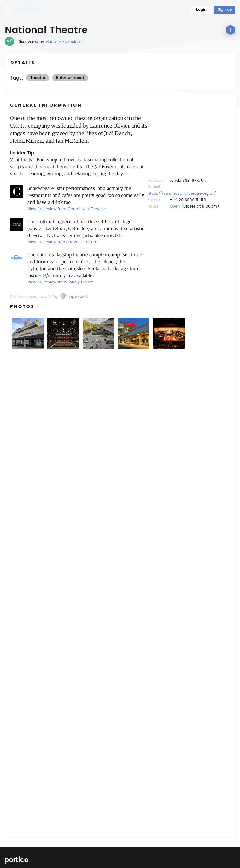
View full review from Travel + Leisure (62, 242)
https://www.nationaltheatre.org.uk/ (182, 194)
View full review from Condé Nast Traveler (67, 209)
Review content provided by (34, 297)
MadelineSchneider (63, 42)
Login (201, 10)
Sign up (225, 10)
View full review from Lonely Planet (60, 282)
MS (9, 41)
